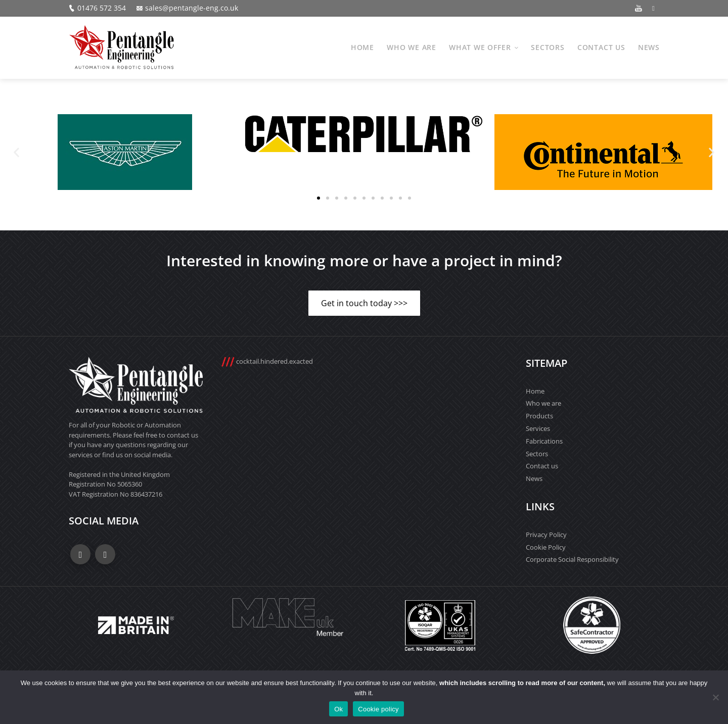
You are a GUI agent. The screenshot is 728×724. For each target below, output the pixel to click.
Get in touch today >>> (364, 303)
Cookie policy (378, 709)
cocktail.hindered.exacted (267, 361)
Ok (338, 709)
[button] (16, 152)
